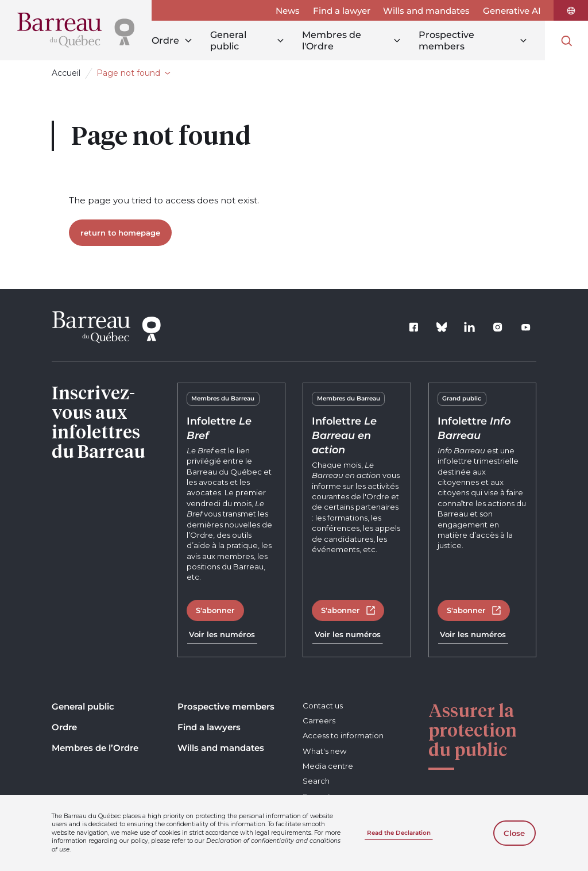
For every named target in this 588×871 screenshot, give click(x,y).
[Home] (76, 30)
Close (514, 833)
